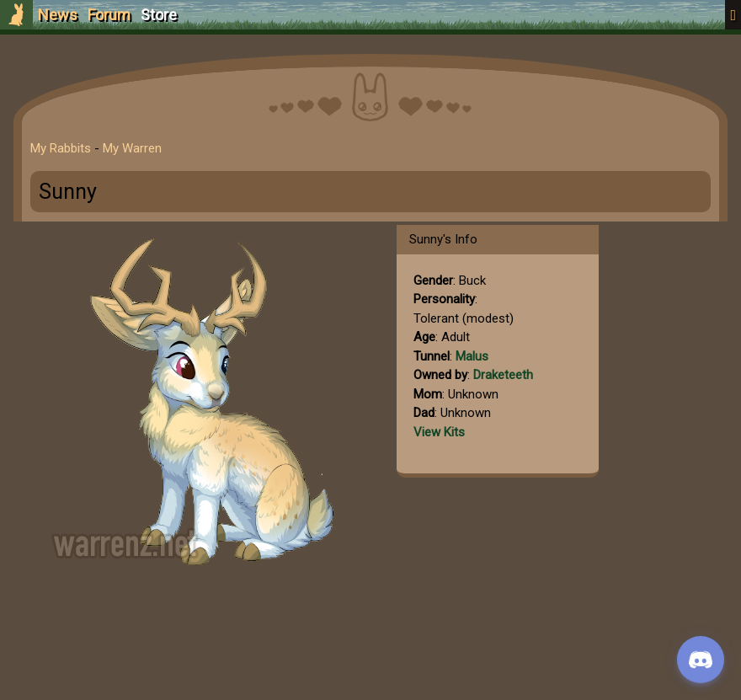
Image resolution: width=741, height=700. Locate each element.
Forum (109, 15)
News (58, 15)
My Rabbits (61, 148)
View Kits (439, 432)
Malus (472, 356)
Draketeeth (503, 375)
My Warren (132, 148)
